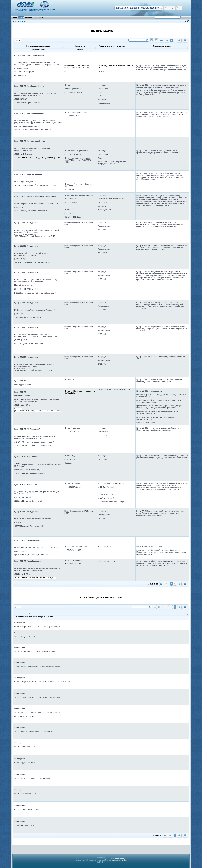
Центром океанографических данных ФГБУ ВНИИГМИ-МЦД (105, 859)
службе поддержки (120, 861)
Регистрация (170, 8)
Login (179, 8)
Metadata (28, 17)
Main (15, 17)
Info (20, 17)
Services (37, 17)
